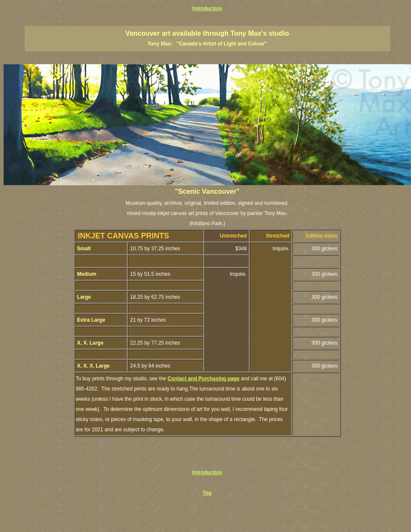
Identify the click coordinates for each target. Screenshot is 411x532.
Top (207, 493)
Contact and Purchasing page (203, 379)
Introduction (207, 8)
